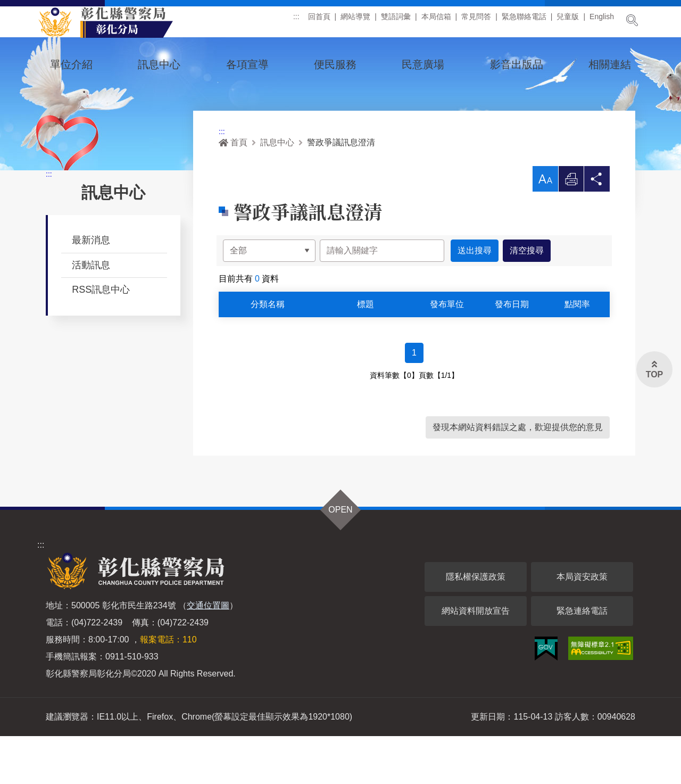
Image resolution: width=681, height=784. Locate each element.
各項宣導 (247, 64)
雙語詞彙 (396, 21)
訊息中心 (159, 64)
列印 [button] (571, 230)
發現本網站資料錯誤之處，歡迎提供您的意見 (518, 475)
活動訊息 (91, 313)
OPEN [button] (340, 558)
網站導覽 (355, 21)
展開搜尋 (632, 20)
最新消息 (91, 288)
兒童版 (568, 21)
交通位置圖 (208, 653)
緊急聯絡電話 (524, 21)
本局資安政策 (582, 625)
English (602, 21)
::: (296, 21)
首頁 (233, 190)
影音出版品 (517, 64)
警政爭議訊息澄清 (341, 190)
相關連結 (610, 64)
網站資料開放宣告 (476, 659)
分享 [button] (597, 230)
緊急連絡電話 (582, 659)
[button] (545, 227)
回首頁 (319, 21)
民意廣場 (423, 64)
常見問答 (476, 21)
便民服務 (335, 64)
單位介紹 (71, 64)
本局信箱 (436, 21)
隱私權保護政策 (476, 625)
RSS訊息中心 (101, 337)
